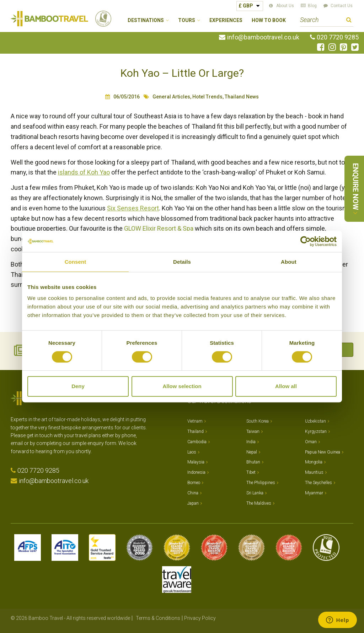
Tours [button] (187, 20)
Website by (336, 618)
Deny (78, 386)
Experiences (226, 20)
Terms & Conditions (158, 618)
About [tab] (289, 262)
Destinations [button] (146, 20)
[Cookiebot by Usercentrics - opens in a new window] (306, 241)
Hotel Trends (207, 97)
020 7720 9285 (338, 37)
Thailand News (242, 97)
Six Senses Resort (133, 208)
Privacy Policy (200, 618)
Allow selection (182, 386)
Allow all (286, 386)
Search (349, 21)
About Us (285, 6)
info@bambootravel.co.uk (263, 37)
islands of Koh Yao (84, 172)
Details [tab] (182, 262)
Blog (312, 6)
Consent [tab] (76, 262)
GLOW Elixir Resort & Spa (159, 228)
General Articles (171, 97)
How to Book (269, 20)
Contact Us (342, 6)
